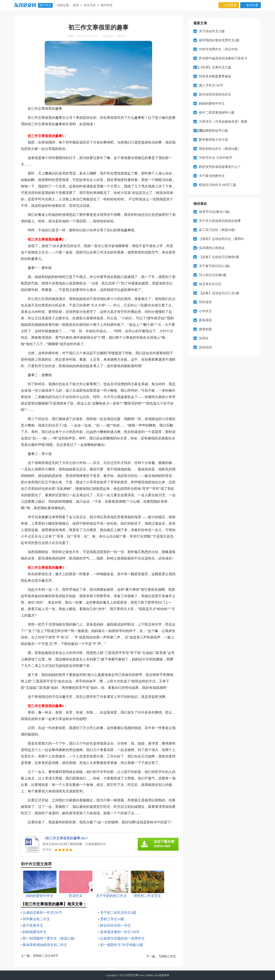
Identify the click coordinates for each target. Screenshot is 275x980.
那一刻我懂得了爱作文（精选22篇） (50, 938)
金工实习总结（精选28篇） (218, 230)
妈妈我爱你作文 (35, 932)
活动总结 (205, 347)
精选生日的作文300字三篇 (218, 185)
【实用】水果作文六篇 (215, 67)
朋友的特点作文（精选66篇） (220, 149)
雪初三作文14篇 (112, 919)
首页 (76, 5)
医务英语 (205, 320)
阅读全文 (108, 36)
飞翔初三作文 (167, 956)
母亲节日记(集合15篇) (215, 212)
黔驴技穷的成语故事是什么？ (220, 167)
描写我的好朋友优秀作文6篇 (219, 40)
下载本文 (121, 36)
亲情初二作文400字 (46, 956)
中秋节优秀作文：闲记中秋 (218, 49)
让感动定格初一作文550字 (42, 913)
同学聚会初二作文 (36, 919)
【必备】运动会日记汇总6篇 (219, 293)
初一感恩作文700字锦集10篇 (122, 945)
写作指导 (205, 302)
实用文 (204, 338)
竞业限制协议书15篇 (213, 131)
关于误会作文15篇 (212, 31)
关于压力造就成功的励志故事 (220, 221)
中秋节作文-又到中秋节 (216, 158)
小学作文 (205, 311)
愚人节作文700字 (211, 85)
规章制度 (205, 329)
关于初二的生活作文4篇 (118, 913)
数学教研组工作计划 (213, 140)
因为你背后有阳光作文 (215, 94)
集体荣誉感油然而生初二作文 (45, 945)
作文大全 (90, 5)
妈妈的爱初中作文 (212, 104)
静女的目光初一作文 (116, 925)
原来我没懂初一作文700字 (120, 932)
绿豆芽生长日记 (210, 284)
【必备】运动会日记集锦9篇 (219, 257)
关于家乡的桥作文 (212, 176)
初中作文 (45, 5)
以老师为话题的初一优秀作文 (122, 938)
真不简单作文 (33, 925)
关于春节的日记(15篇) (215, 266)
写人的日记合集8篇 (213, 275)
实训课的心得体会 (212, 248)
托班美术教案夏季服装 (215, 76)
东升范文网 (132, 975)
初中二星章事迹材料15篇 (217, 113)
